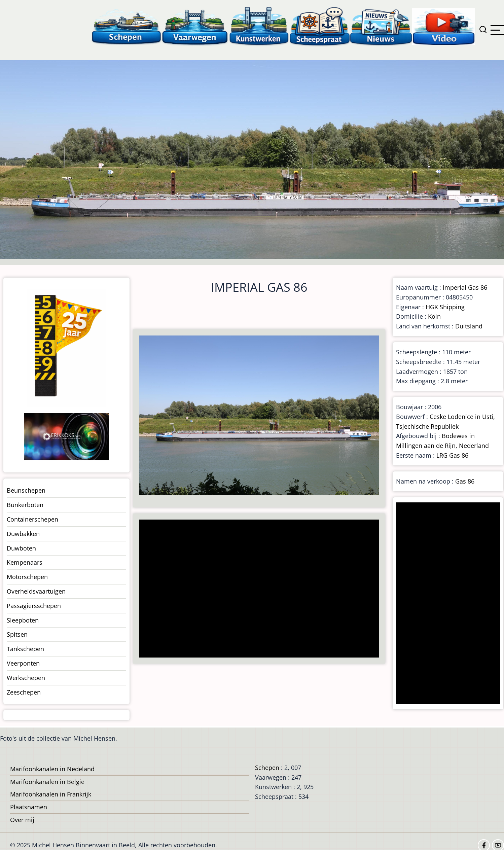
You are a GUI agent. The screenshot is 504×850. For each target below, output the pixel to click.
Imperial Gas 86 (465, 287)
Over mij (22, 820)
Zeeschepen (24, 692)
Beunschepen (26, 490)
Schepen (267, 768)
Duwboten (21, 548)
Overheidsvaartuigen (36, 591)
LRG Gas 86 (452, 455)
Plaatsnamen (29, 807)
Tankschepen (25, 649)
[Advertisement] (256, 589)
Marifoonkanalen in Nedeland (52, 769)
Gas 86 (465, 481)
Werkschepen (26, 678)
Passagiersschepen (34, 606)
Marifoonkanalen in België (47, 782)
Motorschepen (27, 577)
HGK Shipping (445, 307)
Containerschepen (32, 519)
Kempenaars (25, 562)
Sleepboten (23, 620)
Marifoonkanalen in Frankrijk (51, 794)
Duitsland (469, 326)
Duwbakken (23, 534)
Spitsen (17, 634)
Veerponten (23, 663)
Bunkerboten (25, 505)
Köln (434, 316)
